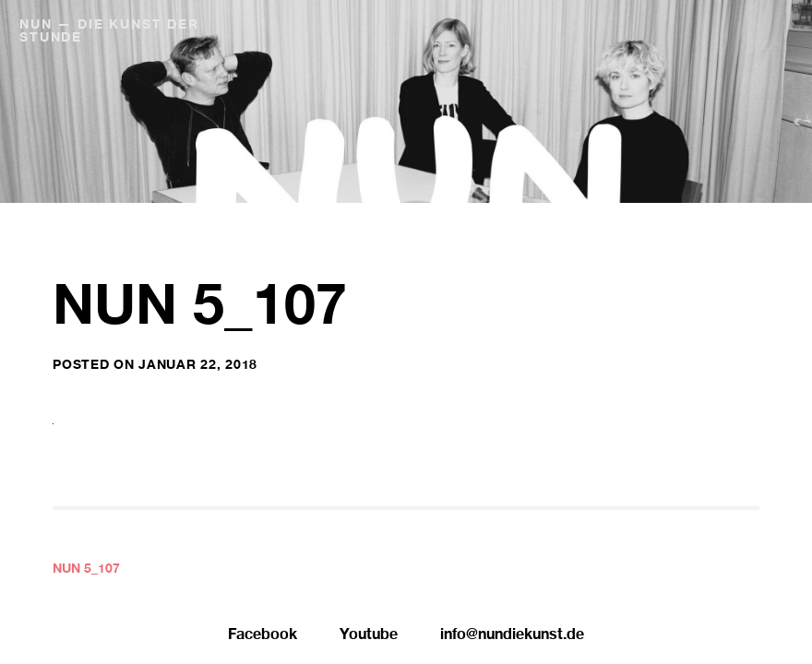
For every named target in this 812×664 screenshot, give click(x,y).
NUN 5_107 (86, 570)
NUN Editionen (681, 26)
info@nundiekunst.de (512, 636)
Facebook (263, 636)
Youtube (369, 636)
